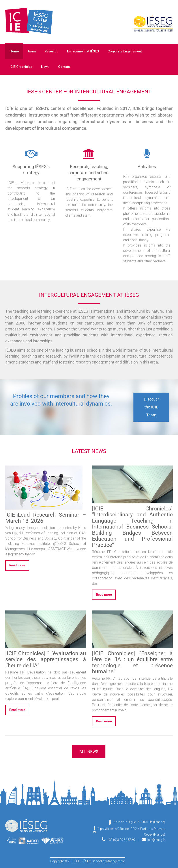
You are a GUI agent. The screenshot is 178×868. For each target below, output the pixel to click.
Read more (17, 565)
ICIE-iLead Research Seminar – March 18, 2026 (46, 518)
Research (51, 51)
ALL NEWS (89, 752)
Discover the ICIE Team (151, 407)
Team (32, 51)
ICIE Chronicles (21, 67)
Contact (64, 67)
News (45, 67)
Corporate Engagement (125, 51)
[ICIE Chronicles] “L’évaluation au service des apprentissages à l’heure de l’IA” (46, 659)
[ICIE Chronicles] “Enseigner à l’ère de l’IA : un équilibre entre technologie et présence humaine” (132, 662)
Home (14, 51)
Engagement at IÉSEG (83, 51)
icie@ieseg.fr (156, 840)
